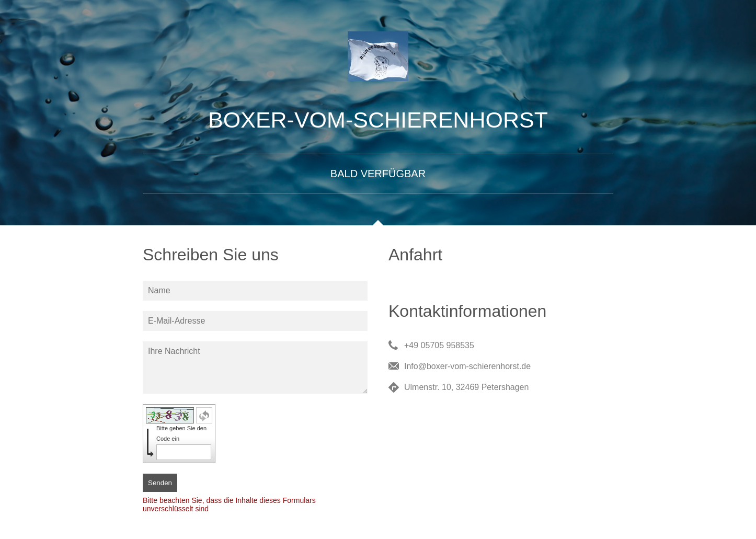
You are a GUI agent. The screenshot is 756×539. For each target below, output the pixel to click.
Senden (160, 483)
